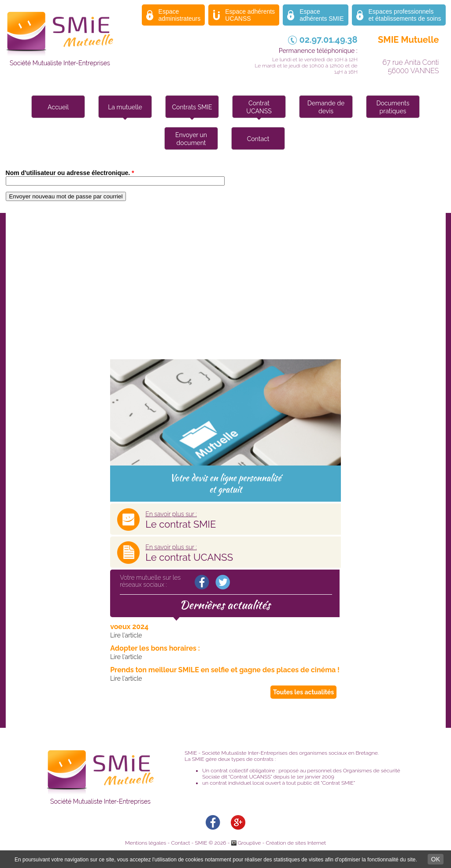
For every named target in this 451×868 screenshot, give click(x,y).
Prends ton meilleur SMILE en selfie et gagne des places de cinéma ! (225, 670)
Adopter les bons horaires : (155, 648)
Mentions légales (146, 843)
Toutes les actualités (303, 692)
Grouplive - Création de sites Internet (282, 843)
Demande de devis (326, 107)
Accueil (58, 107)
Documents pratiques (393, 107)
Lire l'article (126, 635)
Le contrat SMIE (181, 520)
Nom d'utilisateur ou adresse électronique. (70, 173)
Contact (258, 139)
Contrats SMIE (192, 107)
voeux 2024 (129, 627)
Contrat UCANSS (259, 107)
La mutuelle (125, 107)
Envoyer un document (191, 139)
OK (436, 859)
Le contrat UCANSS (189, 553)
